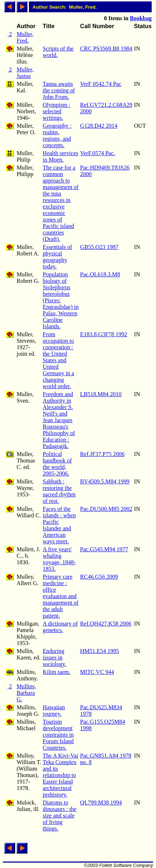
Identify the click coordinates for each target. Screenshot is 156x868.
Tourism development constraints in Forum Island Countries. (58, 735)
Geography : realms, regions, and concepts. (57, 135)
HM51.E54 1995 (100, 651)
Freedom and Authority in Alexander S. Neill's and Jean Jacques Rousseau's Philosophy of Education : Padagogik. (59, 420)
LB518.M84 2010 (101, 394)
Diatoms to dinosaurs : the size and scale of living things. (59, 816)
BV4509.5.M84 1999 (105, 481)
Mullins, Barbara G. (26, 693)
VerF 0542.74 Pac (101, 84)
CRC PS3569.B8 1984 (106, 49)
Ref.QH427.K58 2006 (106, 624)
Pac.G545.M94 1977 (104, 549)
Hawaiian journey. (54, 711)
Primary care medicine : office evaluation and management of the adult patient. (60, 596)
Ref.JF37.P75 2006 (102, 454)
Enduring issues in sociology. (54, 657)
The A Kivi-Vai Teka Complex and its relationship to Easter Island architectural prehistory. (60, 775)
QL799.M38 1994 (101, 803)
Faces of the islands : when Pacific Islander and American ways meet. (59, 525)
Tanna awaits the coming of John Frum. (59, 90)
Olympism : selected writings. (56, 111)
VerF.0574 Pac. (98, 153)
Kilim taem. (56, 672)
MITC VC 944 (97, 672)
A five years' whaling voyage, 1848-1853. (59, 559)
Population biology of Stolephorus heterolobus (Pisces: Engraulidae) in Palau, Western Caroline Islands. (60, 300)
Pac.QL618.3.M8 (100, 274)
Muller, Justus (25, 73)
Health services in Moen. (60, 156)
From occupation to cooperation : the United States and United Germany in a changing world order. (58, 360)
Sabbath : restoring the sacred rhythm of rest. (59, 491)
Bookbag (141, 18)
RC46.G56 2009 (99, 577)
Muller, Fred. (25, 37)
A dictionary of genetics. (60, 627)
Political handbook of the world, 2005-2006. (57, 464)
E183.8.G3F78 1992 (104, 334)
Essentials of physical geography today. (57, 257)
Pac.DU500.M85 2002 (106, 509)
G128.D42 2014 (99, 126)
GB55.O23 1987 (99, 247)
